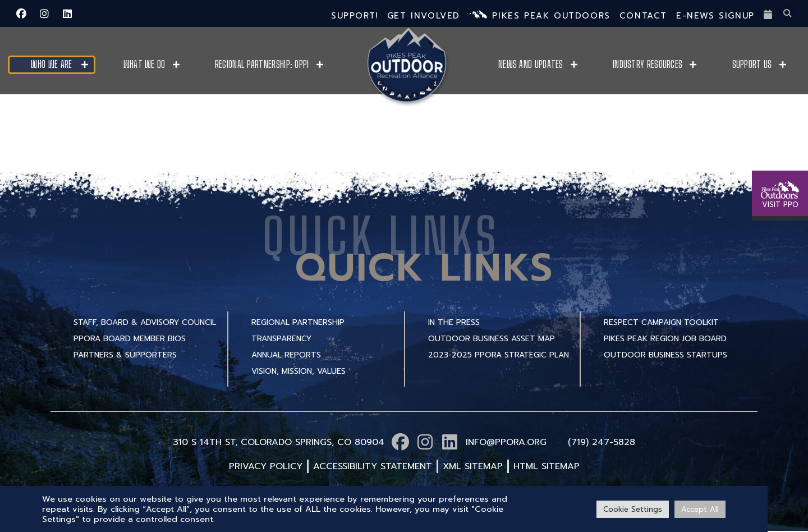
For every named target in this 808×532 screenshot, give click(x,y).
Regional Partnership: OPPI (262, 64)
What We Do (144, 64)
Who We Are (51, 64)
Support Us (752, 64)
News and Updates (531, 64)
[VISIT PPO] (780, 135)
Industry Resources (648, 64)
